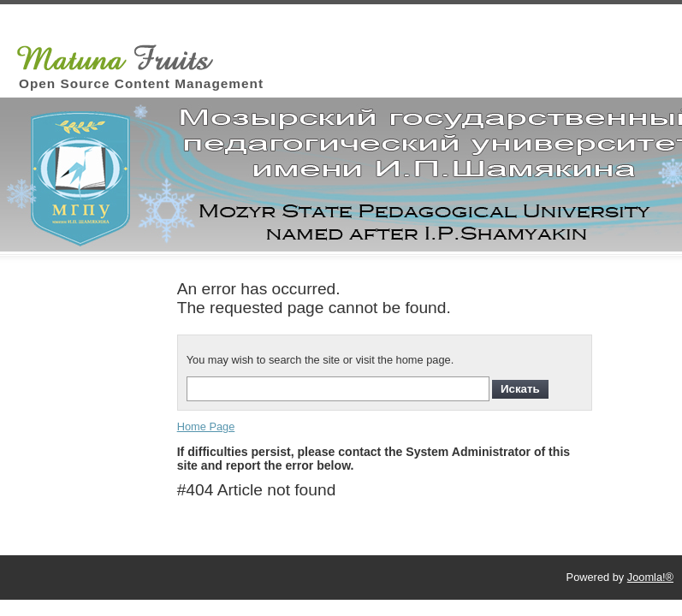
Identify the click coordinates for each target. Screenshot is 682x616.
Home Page (206, 426)
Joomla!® (650, 577)
